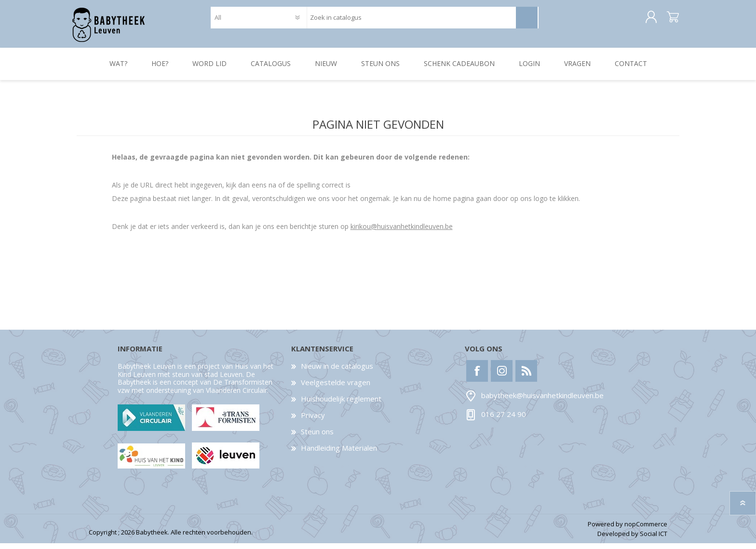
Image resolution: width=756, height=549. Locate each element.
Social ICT (654, 540)
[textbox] (411, 20)
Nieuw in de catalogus (337, 372)
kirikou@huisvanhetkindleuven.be (402, 232)
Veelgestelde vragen (336, 388)
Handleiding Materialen (339, 454)
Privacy (313, 421)
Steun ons (317, 437)
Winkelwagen (668, 20)
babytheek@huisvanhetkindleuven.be (542, 402)
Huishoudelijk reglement (341, 404)
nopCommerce (646, 530)
